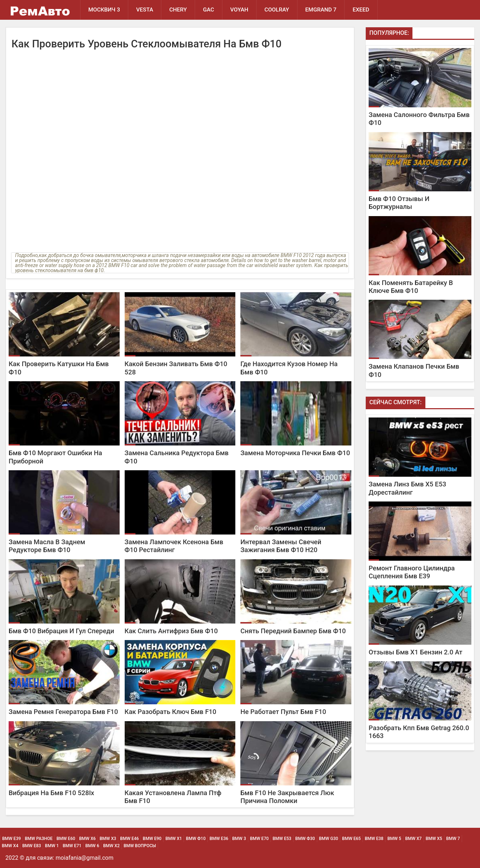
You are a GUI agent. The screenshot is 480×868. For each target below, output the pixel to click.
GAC (209, 10)
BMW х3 (108, 839)
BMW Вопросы (140, 846)
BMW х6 (87, 839)
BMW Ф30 (305, 839)
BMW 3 (239, 839)
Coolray (277, 10)
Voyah (239, 10)
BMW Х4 (10, 846)
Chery (178, 10)
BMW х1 (174, 839)
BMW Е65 (351, 839)
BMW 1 (52, 846)
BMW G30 (329, 839)
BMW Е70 (259, 839)
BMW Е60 (66, 839)
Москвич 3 (104, 10)
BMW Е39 (11, 839)
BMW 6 (92, 846)
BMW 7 (453, 839)
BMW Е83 (32, 846)
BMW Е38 (374, 839)
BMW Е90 (152, 839)
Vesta (145, 10)
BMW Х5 (434, 839)
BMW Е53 (282, 839)
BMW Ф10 (196, 839)
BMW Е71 (72, 846)
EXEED (361, 10)
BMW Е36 (219, 839)
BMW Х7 (414, 839)
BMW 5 (394, 839)
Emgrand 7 (321, 10)
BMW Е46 (129, 839)
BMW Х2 (111, 846)
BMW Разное (39, 839)
